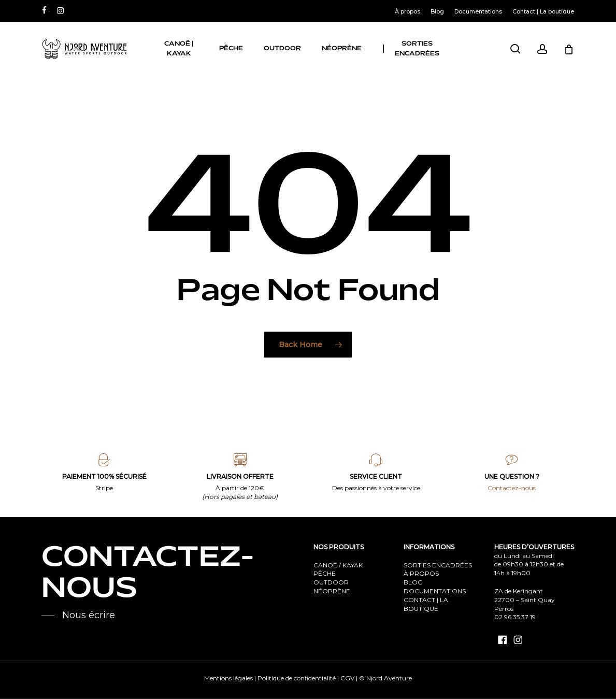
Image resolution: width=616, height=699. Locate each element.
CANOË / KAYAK (338, 565)
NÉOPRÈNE (332, 591)
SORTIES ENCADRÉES (438, 565)
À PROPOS (421, 573)
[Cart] (569, 49)
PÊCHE (325, 573)
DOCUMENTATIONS (435, 591)
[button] (78, 616)
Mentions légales (228, 678)
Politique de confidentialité (297, 678)
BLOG (413, 582)
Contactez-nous (512, 488)
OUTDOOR (331, 582)
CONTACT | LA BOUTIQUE (426, 604)
